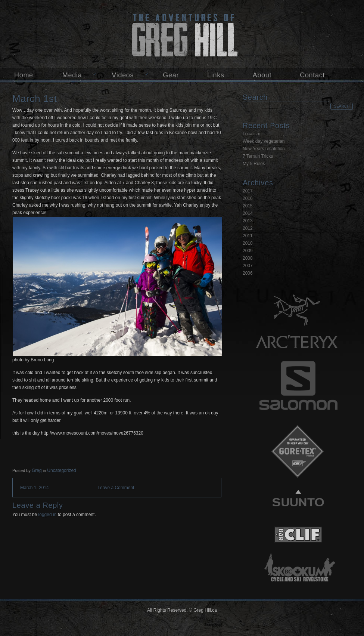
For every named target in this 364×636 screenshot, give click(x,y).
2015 (248, 206)
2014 (248, 213)
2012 (248, 228)
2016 (248, 198)
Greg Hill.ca (182, 34)
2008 (248, 258)
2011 (248, 236)
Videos (123, 75)
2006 (248, 273)
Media (72, 75)
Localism (251, 134)
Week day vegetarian (264, 141)
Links (216, 75)
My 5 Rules (254, 164)
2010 (248, 243)
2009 (248, 251)
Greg (37, 470)
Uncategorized (61, 470)
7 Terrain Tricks (258, 156)
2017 (248, 191)
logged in (48, 515)
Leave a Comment (116, 488)
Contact (312, 75)
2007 (248, 266)
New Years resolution (264, 149)
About (262, 75)
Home (24, 75)
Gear (171, 75)
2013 (248, 221)
